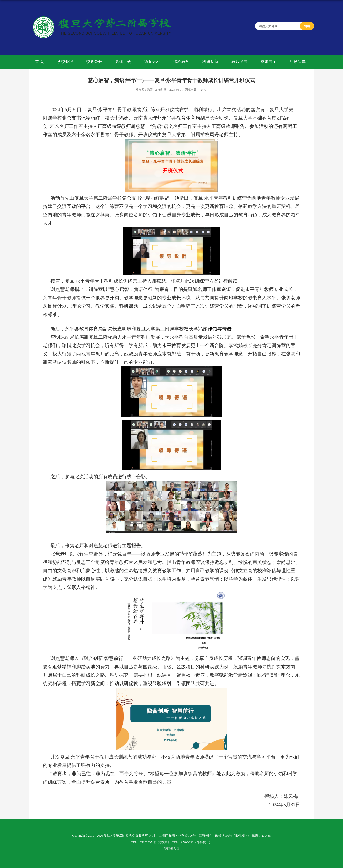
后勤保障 (298, 62)
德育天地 (152, 62)
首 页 (40, 62)
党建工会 (123, 62)
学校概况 (65, 62)
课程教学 (181, 62)
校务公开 (94, 62)
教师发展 (239, 62)
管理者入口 (172, 849)
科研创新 (210, 62)
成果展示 (268, 62)
